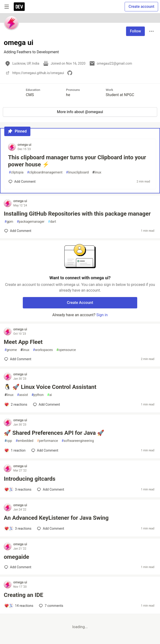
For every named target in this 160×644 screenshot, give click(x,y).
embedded (25, 441)
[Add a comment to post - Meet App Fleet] (18, 359)
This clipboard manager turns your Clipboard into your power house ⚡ (77, 161)
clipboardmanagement (45, 172)
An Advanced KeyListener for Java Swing (56, 518)
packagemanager (31, 222)
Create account (141, 7)
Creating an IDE (24, 595)
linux (97, 172)
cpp (8, 441)
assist (23, 395)
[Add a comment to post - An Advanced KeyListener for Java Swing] (18, 529)
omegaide (16, 557)
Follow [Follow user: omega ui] (135, 31)
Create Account (80, 303)
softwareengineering (78, 441)
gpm (9, 222)
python (38, 395)
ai (50, 395)
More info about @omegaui (80, 112)
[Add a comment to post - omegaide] (18, 567)
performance (47, 441)
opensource (66, 350)
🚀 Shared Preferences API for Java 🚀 (54, 433)
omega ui (24, 145)
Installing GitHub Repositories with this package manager (77, 214)
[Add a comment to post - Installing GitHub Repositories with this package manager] (18, 231)
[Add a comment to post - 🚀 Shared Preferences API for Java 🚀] (15, 450)
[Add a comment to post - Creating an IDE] (19, 606)
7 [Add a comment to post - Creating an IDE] (51, 606)
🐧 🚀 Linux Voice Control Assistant (50, 387)
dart (52, 222)
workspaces (43, 350)
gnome (11, 350)
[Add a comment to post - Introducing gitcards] (18, 489)
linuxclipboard (77, 172)
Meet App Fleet (23, 342)
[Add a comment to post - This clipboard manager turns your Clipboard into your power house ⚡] (22, 182)
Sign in (102, 315)
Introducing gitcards (30, 479)
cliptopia (16, 172)
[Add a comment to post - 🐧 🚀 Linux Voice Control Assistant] (16, 404)
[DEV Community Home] (19, 7)
